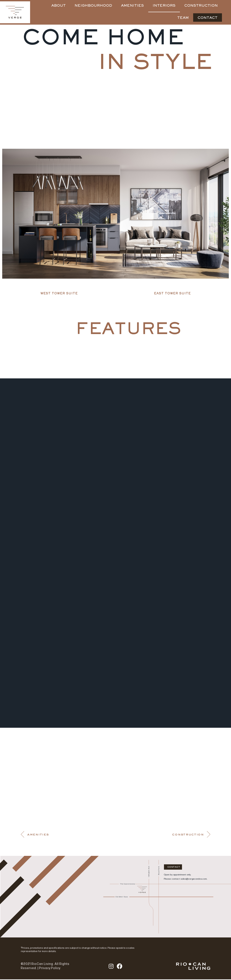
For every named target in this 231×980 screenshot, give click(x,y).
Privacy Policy (50, 969)
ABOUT (59, 6)
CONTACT (208, 18)
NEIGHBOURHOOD (93, 6)
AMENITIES (132, 6)
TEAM (183, 18)
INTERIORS (164, 6)
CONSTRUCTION (201, 6)
